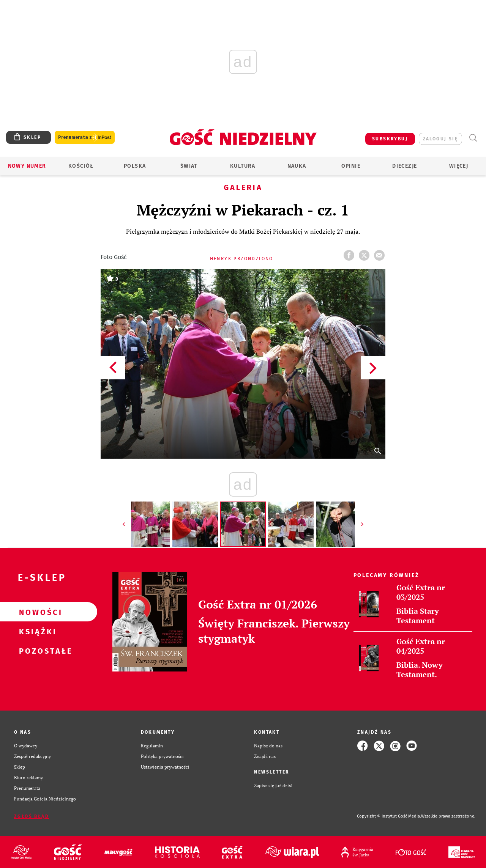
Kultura (243, 166)
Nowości (36, 612)
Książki (36, 631)
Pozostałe (36, 651)
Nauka (297, 166)
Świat (189, 166)
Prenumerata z (85, 138)
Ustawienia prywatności (165, 767)
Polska (135, 166)
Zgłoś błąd (32, 816)
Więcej (459, 166)
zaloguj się (440, 139)
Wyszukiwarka (473, 138)
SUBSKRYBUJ (390, 139)
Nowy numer (27, 166)
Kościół (81, 166)
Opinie (351, 166)
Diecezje (405, 166)
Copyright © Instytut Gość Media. (389, 816)
